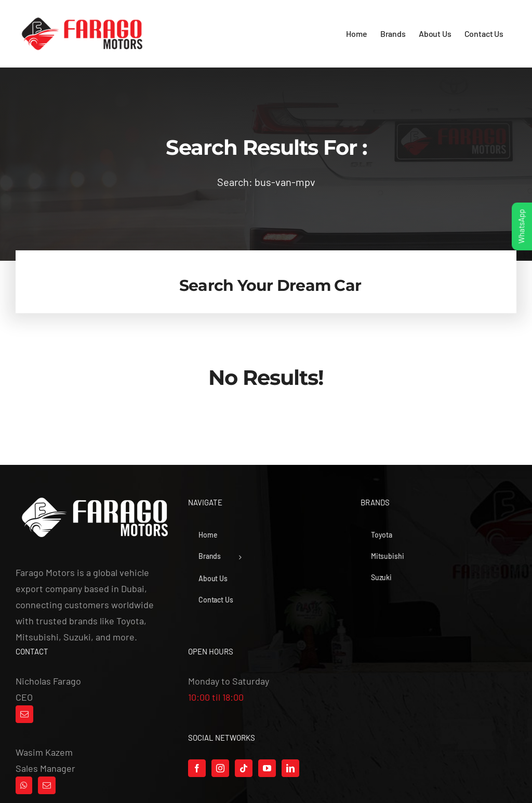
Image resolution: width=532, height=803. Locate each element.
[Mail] (24, 714)
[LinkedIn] (290, 768)
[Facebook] (197, 768)
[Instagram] (220, 768)
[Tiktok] (244, 768)
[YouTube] (267, 768)
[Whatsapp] (24, 785)
